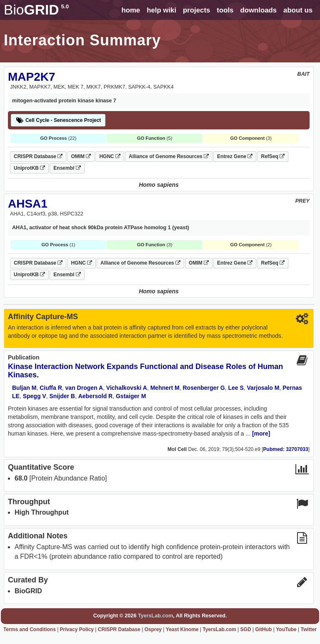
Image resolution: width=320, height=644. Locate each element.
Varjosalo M (263, 388)
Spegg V (35, 396)
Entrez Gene (235, 156)
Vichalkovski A (127, 388)
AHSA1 (28, 204)
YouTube (286, 629)
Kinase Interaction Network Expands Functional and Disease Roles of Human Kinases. (145, 371)
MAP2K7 (32, 77)
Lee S (236, 388)
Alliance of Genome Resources (169, 156)
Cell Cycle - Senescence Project (58, 120)
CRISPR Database (38, 156)
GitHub (263, 629)
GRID (36, 10)
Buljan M (24, 388)
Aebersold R (95, 396)
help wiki (161, 10)
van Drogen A (84, 388)
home (131, 10)
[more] (261, 433)
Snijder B (62, 396)
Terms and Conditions (30, 629)
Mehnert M (165, 388)
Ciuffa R (51, 388)
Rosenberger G (204, 388)
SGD (246, 629)
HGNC (110, 156)
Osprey (153, 629)
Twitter (309, 629)
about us (298, 10)
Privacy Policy (77, 629)
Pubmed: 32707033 (286, 449)
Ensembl (67, 168)
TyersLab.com (155, 616)
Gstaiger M (131, 396)
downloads (258, 10)
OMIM (81, 156)
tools (225, 10)
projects (196, 10)
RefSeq (273, 156)
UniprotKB (29, 168)
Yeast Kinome (182, 629)
